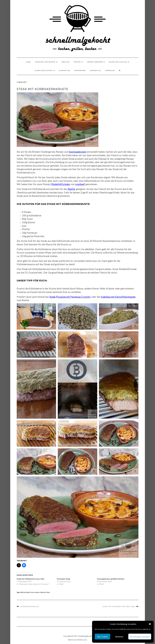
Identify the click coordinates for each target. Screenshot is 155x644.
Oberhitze (43, 592)
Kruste (32, 592)
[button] (150, 624)
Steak (48, 592)
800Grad (23, 592)
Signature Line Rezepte (46, 62)
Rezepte (78, 62)
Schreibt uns (64, 71)
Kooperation (80, 71)
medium (37, 592)
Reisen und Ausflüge (119, 62)
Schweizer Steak (64, 579)
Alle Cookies (102, 637)
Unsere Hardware (96, 62)
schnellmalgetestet (45, 71)
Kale (70, 640)
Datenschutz (95, 71)
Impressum (110, 71)
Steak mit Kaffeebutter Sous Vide (30, 579)
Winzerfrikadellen (30, 607)
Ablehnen (119, 637)
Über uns (66, 62)
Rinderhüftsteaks (61, 184)
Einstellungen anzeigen (140, 637)
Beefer (72, 189)
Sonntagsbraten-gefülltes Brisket (111, 579)
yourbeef (80, 184)
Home (28, 62)
